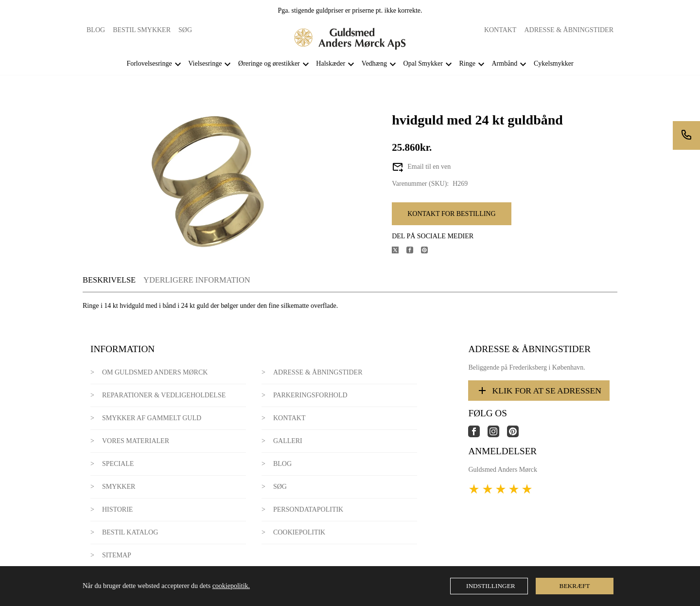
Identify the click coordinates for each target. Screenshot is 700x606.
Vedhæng (374, 63)
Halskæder (331, 63)
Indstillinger (491, 586)
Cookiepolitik (299, 532)
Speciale (118, 464)
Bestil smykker (142, 30)
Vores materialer (136, 441)
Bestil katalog (130, 532)
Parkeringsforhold (310, 395)
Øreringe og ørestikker (269, 63)
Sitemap (117, 555)
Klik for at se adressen (539, 391)
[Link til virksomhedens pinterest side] (517, 435)
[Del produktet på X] (399, 251)
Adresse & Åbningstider (569, 30)
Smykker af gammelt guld (152, 418)
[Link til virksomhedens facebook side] (478, 435)
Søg (185, 30)
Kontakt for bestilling (451, 214)
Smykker (119, 487)
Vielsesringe (205, 63)
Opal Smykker (423, 63)
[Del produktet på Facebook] (414, 251)
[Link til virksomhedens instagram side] (497, 435)
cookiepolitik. (231, 586)
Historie (118, 509)
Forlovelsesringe (149, 63)
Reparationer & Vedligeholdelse (164, 395)
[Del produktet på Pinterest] (428, 251)
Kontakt (500, 30)
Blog (96, 30)
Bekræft (575, 586)
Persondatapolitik (308, 509)
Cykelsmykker (554, 63)
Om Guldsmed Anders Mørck (155, 372)
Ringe (467, 63)
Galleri (288, 441)
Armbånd (504, 63)
